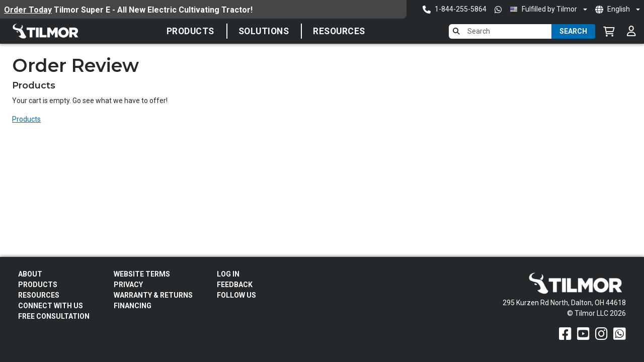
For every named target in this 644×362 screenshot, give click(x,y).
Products (190, 31)
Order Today (28, 10)
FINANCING (133, 306)
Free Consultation (54, 316)
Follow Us (236, 295)
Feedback (235, 285)
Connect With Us (51, 306)
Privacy (128, 285)
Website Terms (142, 274)
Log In (228, 274)
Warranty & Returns (153, 295)
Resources (339, 31)
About (30, 274)
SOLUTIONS (264, 31)
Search (573, 31)
